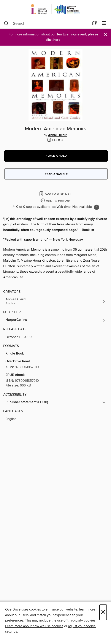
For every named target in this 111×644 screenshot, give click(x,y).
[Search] (6, 24)
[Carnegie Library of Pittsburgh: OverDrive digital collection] (55, 9)
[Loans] (95, 24)
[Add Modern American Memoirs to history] (56, 201)
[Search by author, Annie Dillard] (55, 301)
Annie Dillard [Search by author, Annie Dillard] (58, 135)
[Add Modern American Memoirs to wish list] (55, 193)
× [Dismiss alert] (106, 35)
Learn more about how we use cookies (34, 626)
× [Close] (103, 612)
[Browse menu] (104, 23)
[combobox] (47, 24)
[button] (56, 156)
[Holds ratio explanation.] (97, 207)
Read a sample (56, 174)
